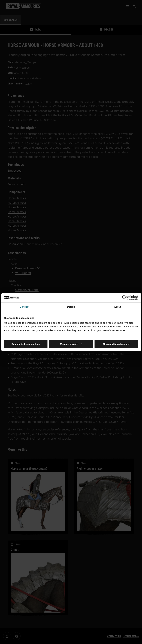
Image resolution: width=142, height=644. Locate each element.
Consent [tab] (25, 307)
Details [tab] (71, 307)
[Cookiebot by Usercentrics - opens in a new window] (125, 298)
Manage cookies (71, 344)
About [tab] (118, 307)
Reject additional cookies (26, 344)
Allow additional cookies (116, 344)
